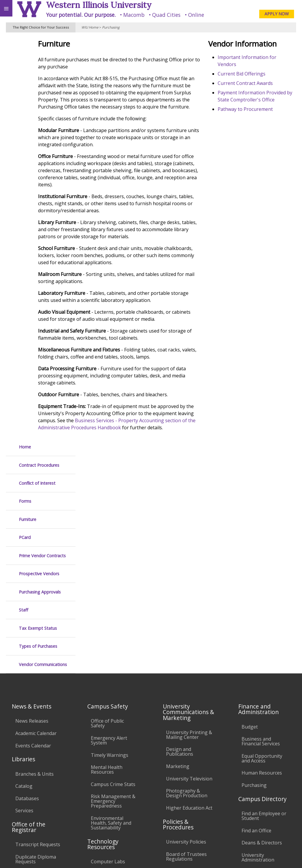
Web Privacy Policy (286, 856)
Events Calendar (33, 560)
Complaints (179, 753)
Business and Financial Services (261, 555)
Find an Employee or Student (264, 630)
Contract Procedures (39, 62)
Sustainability (88, 814)
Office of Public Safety (107, 537)
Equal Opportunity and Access (262, 572)
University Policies (186, 656)
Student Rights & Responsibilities (185, 738)
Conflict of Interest (37, 80)
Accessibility (17, 814)
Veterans (120, 814)
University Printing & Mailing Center (189, 549)
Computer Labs (108, 675)
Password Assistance (114, 705)
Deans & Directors (262, 657)
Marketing (178, 580)
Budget (250, 541)
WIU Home (90, 27)
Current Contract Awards (260, 83)
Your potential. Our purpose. (81, 15)
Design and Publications (180, 565)
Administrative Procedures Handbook (182, 702)
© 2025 (177, 856)
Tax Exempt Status (38, 225)
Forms (25, 98)
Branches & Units (35, 588)
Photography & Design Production (187, 607)
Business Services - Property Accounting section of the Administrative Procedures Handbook (148, 470)
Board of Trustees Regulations (186, 670)
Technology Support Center (114, 719)
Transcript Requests (38, 659)
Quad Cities (166, 15)
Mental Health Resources (107, 583)
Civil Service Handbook (179, 721)
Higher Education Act (189, 622)
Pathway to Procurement (260, 116)
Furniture (28, 116)
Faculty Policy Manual (190, 685)
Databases (27, 612)
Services (24, 624)
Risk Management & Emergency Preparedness (113, 615)
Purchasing (111, 27)
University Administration (258, 671)
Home (25, 43)
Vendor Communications (43, 261)
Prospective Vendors (39, 170)
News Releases (32, 535)
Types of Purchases (38, 243)
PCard (25, 134)
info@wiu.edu (247, 844)
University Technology (104, 737)
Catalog (24, 600)
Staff (24, 207)
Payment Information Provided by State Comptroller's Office (256, 100)
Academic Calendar (36, 547)
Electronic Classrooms (104, 690)
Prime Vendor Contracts (42, 152)
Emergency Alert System (109, 554)
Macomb (134, 15)
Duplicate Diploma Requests (36, 673)
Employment (51, 814)
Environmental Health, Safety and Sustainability (111, 637)
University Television (189, 593)
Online (196, 15)
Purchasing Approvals (40, 189)
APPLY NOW (277, 14)
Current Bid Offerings (256, 74)
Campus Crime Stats (113, 598)
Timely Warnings (110, 569)
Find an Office (256, 645)
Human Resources (262, 587)
